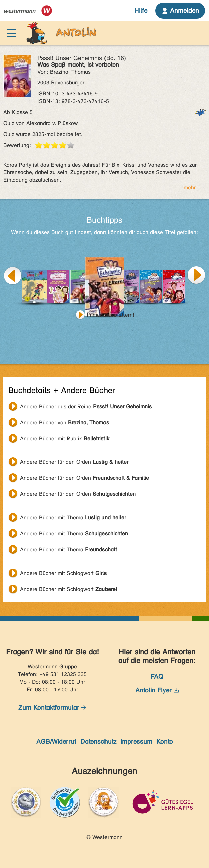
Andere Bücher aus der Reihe (86, 406)
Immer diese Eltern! (111, 315)
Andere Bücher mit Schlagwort (63, 573)
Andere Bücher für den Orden (74, 462)
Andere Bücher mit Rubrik (65, 438)
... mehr (187, 187)
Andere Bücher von (64, 422)
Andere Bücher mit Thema (73, 517)
